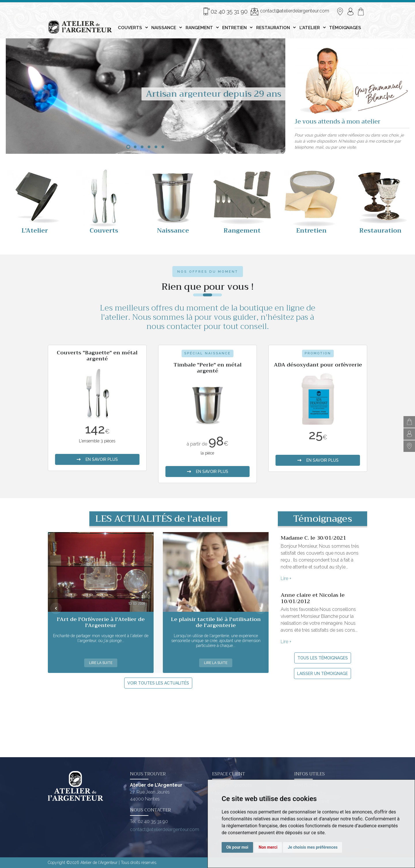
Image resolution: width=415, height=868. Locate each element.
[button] (128, 147)
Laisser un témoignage (322, 674)
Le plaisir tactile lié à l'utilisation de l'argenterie (216, 622)
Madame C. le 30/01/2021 (313, 538)
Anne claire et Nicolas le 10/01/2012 (313, 598)
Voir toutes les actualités (158, 683)
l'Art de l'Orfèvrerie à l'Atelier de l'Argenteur (101, 622)
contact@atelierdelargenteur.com (290, 12)
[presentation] (56, 608)
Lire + (286, 578)
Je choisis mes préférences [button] (313, 847)
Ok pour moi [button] (237, 847)
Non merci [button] (268, 847)
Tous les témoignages (323, 658)
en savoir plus (97, 459)
